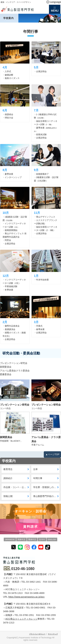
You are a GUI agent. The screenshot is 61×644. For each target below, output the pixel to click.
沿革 (35, 469)
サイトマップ (53, 634)
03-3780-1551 (27, 615)
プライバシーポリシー (37, 634)
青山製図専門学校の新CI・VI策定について (47, 496)
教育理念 (8, 469)
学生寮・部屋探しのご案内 (47, 487)
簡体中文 (21, 539)
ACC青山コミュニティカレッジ (21, 619)
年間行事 (38, 478)
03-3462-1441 (34, 582)
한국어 (42, 539)
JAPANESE (10, 539)
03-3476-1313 (15, 593)
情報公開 (8, 496)
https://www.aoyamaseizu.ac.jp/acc (26, 597)
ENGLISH (52, 539)
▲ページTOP (52, 454)
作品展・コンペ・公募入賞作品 (17, 487)
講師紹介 (8, 478)
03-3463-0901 (38, 608)
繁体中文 (32, 539)
